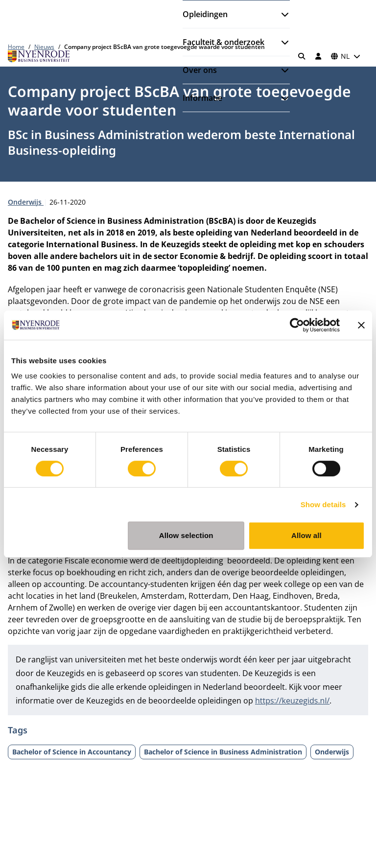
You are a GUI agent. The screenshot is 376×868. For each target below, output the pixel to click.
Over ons (200, 70)
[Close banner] (361, 325)
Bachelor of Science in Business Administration (223, 752)
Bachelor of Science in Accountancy (72, 752)
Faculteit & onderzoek (223, 42)
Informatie (202, 98)
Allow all (306, 535)
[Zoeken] (302, 56)
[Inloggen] (318, 56)
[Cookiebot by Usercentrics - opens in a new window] (297, 325)
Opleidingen (205, 14)
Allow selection (186, 535)
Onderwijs (26, 202)
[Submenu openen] (281, 14)
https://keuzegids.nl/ (292, 701)
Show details (323, 504)
